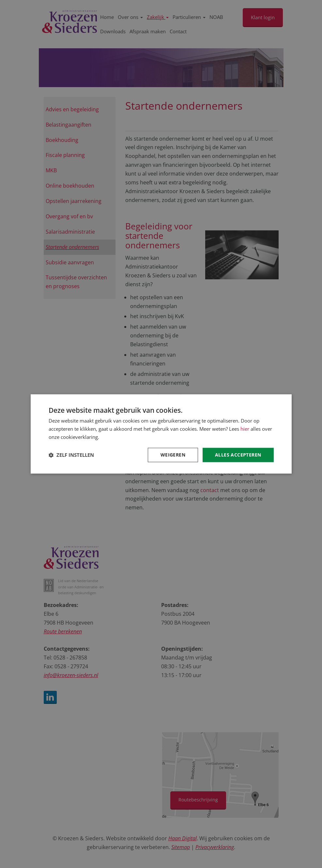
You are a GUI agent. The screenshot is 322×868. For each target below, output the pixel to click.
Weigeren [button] (173, 455)
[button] (71, 455)
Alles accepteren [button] (238, 455)
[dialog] (161, 434)
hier (245, 429)
